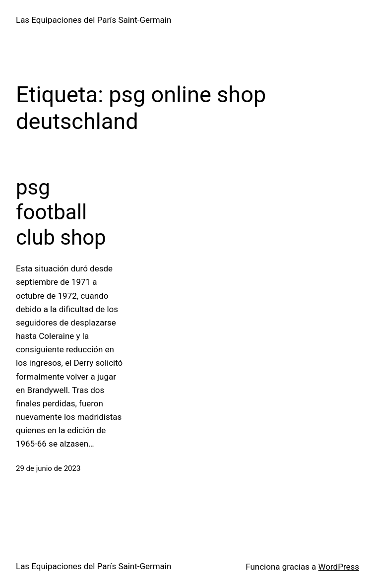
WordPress (339, 567)
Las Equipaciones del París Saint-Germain (94, 20)
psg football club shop (61, 212)
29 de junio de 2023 (48, 468)
